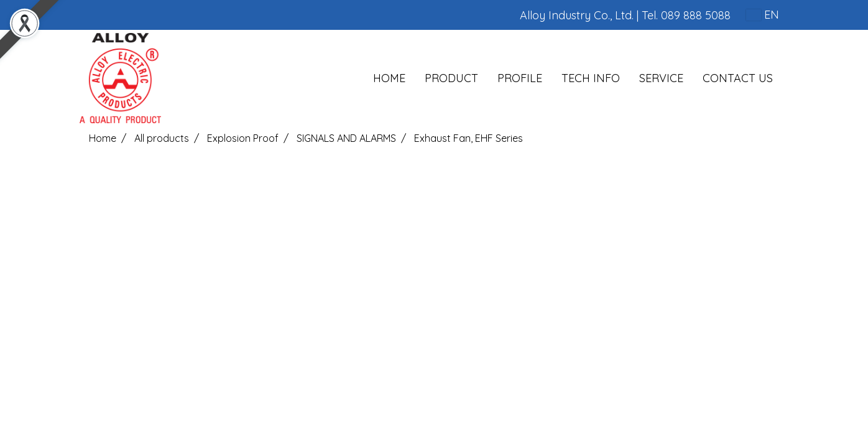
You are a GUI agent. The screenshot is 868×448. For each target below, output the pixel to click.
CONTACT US (738, 78)
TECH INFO (591, 78)
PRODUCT (451, 78)
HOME (389, 78)
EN (763, 15)
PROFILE (520, 78)
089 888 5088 (696, 15)
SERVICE (661, 78)
